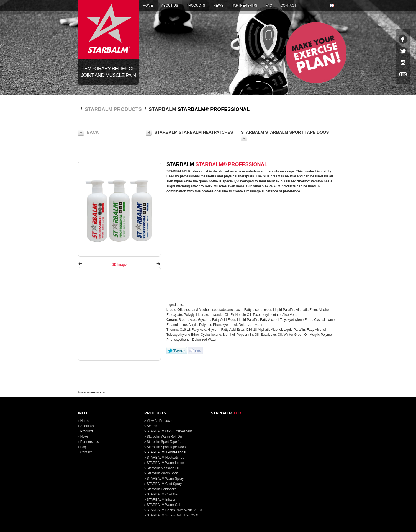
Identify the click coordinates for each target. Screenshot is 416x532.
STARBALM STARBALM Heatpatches (189, 133)
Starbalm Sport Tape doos (166, 447)
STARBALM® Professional (166, 452)
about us (170, 6)
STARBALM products (113, 109)
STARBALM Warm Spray (165, 479)
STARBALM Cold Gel (163, 494)
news (218, 6)
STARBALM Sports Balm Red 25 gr (173, 515)
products (196, 6)
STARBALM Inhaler (161, 500)
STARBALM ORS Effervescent (169, 431)
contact (288, 6)
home (148, 6)
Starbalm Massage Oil (163, 468)
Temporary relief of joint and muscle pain (108, 72)
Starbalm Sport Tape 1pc (165, 442)
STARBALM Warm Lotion (165, 463)
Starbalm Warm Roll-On (164, 437)
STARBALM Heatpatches (165, 458)
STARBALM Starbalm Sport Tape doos (285, 136)
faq (269, 6)
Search (152, 426)
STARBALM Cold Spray (164, 484)
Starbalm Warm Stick (162, 473)
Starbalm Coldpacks (162, 489)
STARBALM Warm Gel (164, 505)
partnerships (244, 6)
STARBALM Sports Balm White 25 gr (174, 510)
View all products (160, 421)
